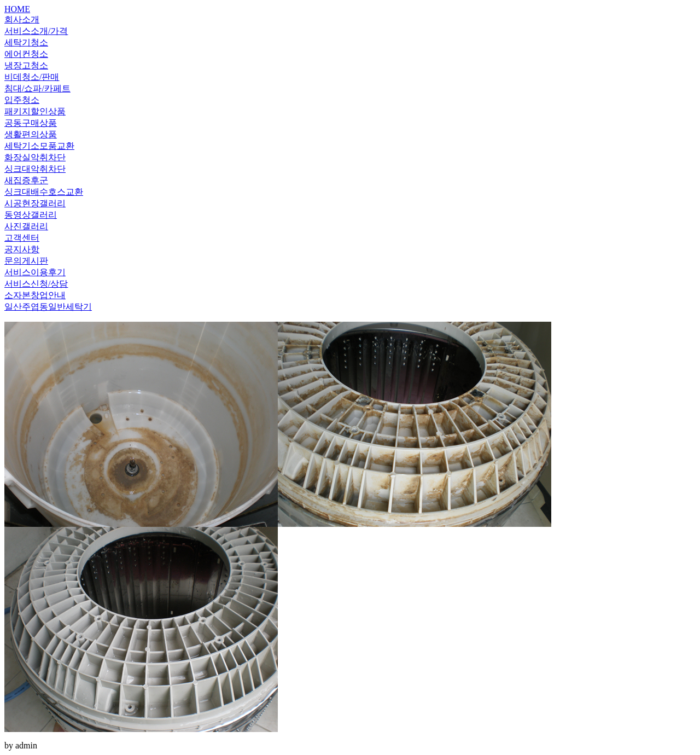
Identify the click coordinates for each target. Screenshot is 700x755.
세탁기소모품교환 (39, 146)
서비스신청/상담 (36, 284)
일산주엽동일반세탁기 (48, 307)
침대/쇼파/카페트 (37, 88)
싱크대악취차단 (35, 169)
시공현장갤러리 (35, 203)
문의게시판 (26, 261)
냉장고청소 (26, 65)
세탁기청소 (26, 42)
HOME (17, 9)
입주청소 (22, 100)
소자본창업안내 (35, 295)
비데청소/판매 (32, 77)
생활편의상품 (31, 134)
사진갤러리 (26, 226)
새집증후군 (26, 180)
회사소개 (22, 19)
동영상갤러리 (31, 215)
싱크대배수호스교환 (44, 192)
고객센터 (22, 238)
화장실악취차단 (35, 157)
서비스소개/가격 (36, 31)
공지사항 (22, 249)
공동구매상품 (31, 123)
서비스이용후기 (35, 272)
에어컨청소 (26, 54)
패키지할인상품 (35, 111)
